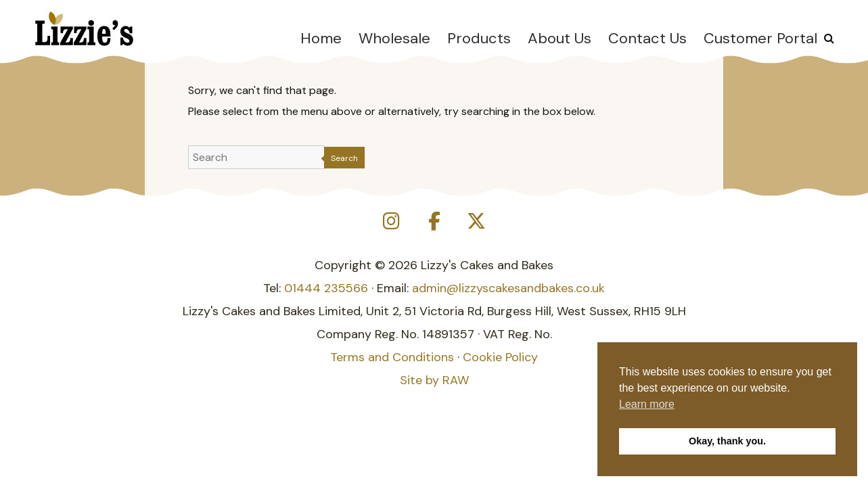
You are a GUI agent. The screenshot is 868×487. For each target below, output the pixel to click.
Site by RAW (434, 380)
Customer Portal (760, 38)
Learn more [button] (647, 404)
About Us (559, 38)
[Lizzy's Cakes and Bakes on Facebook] (434, 222)
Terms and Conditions (392, 357)
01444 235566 (326, 288)
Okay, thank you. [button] (727, 441)
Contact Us (647, 38)
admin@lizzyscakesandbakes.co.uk (508, 288)
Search (344, 158)
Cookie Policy (500, 357)
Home (321, 38)
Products (479, 38)
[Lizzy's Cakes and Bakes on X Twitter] (476, 222)
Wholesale (394, 38)
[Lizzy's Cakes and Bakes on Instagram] (392, 222)
